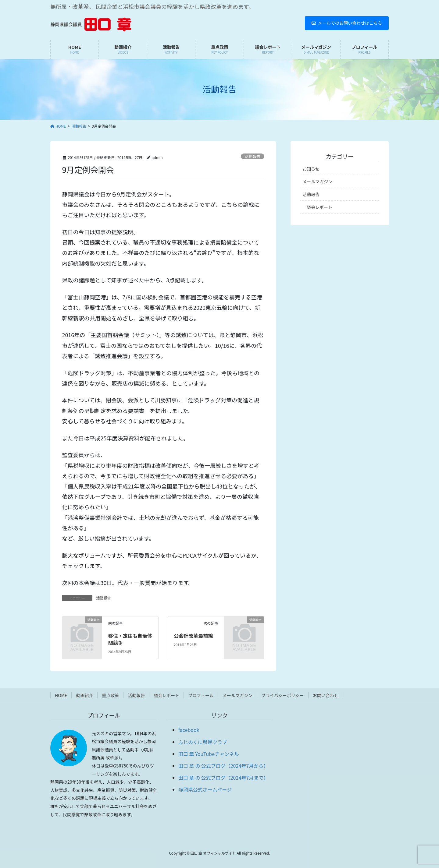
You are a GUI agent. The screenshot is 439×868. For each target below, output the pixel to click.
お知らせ (311, 169)
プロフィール (201, 695)
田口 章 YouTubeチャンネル (209, 754)
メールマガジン (317, 182)
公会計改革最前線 (193, 636)
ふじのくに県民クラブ (203, 742)
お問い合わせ (326, 695)
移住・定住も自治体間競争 (130, 639)
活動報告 (253, 156)
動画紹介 (84, 695)
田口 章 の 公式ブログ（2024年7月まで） (223, 778)
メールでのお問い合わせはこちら (347, 23)
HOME (61, 695)
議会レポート (319, 207)
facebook (189, 730)
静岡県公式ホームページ (205, 789)
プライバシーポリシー (283, 695)
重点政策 (110, 695)
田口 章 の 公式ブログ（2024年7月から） (223, 766)
